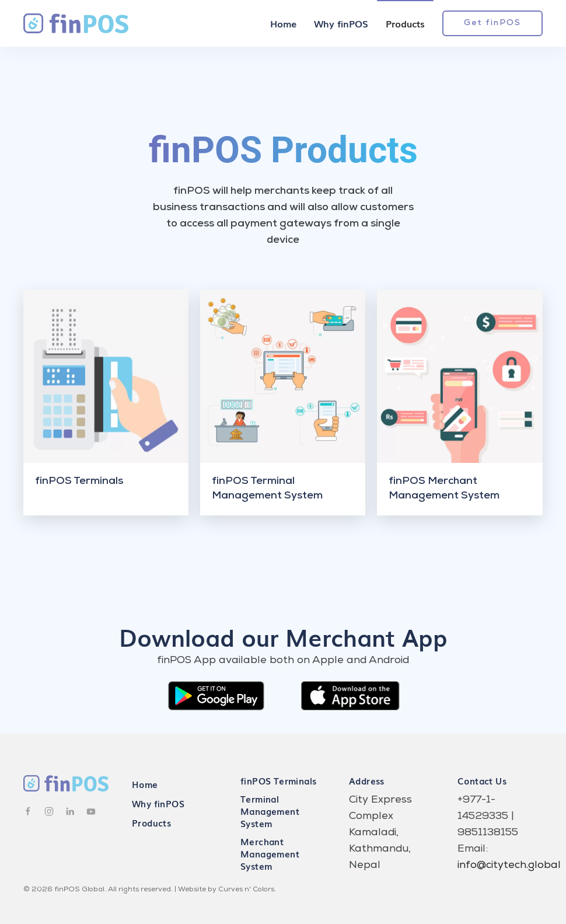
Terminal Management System (270, 811)
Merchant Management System (270, 853)
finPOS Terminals (278, 780)
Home (283, 23)
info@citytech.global (509, 866)
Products (405, 23)
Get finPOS (492, 23)
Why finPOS (341, 23)
